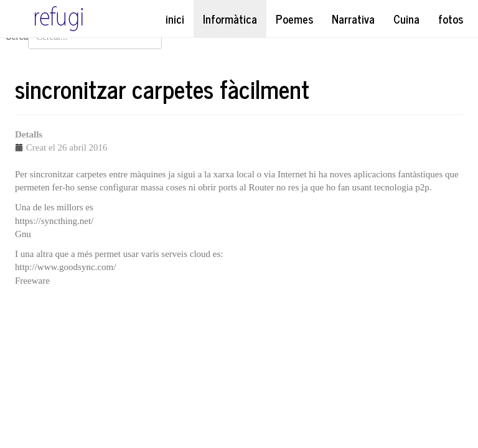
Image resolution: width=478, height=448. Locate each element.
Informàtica (230, 19)
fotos (451, 19)
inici (175, 19)
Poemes (294, 19)
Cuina (406, 19)
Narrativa (353, 19)
